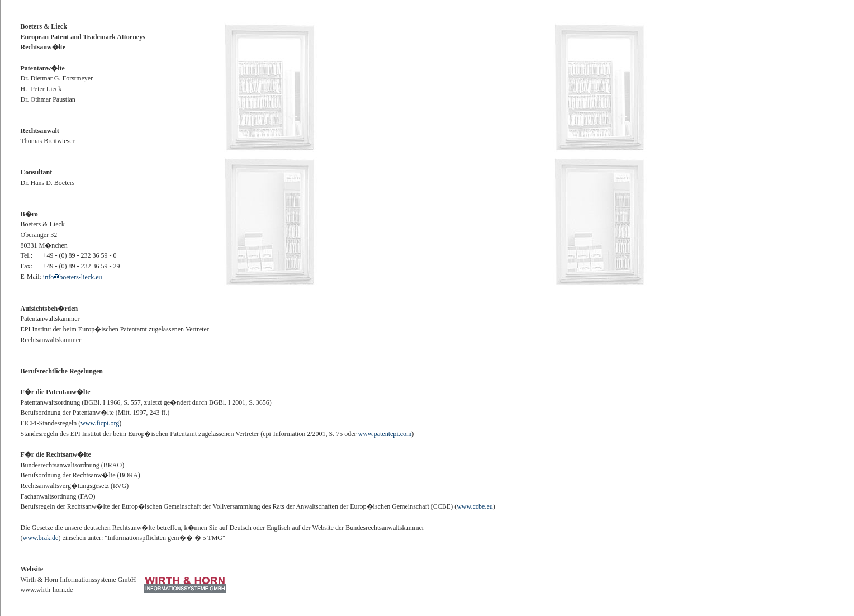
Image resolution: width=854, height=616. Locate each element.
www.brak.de (41, 538)
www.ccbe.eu (475, 506)
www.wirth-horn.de (47, 590)
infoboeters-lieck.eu (73, 277)
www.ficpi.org (100, 423)
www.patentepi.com (385, 434)
